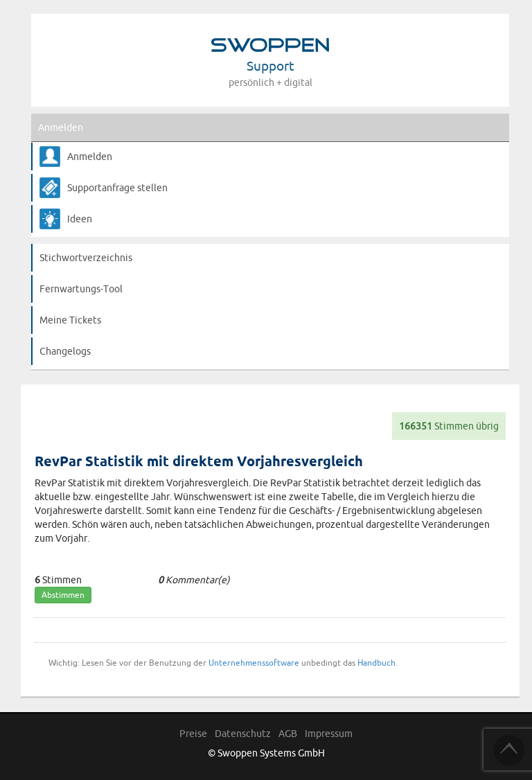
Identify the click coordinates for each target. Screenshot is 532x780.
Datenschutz (243, 734)
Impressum (329, 734)
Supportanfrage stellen (117, 188)
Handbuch (376, 663)
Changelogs (65, 351)
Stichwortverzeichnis (86, 258)
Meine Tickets (70, 320)
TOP (509, 750)
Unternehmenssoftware (254, 663)
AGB (288, 734)
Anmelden (61, 127)
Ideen (80, 219)
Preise (193, 734)
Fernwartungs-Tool (81, 289)
